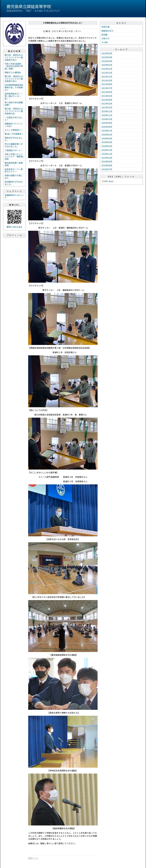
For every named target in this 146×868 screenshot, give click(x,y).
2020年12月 (107, 111)
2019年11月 (107, 154)
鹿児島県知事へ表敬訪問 (14, 164)
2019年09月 (107, 162)
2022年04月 (107, 57)
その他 (105, 42)
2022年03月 (107, 61)
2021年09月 (107, 84)
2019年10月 (107, 158)
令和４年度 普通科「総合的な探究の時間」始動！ (14, 66)
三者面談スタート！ (14, 150)
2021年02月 (107, 104)
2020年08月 (107, 127)
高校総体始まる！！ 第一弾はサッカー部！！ (15, 96)
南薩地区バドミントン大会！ (14, 125)
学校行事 (106, 27)
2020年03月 (107, 142)
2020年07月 (107, 131)
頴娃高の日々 (108, 31)
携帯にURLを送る (15, 227)
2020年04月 (107, 138)
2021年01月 (107, 107)
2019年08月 (107, 165)
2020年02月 (107, 146)
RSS (106, 181)
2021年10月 (107, 80)
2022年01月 (107, 69)
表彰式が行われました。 (14, 139)
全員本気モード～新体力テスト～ (14, 170)
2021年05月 (107, 96)
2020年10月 (107, 119)
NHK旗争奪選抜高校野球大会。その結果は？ (14, 87)
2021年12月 (107, 73)
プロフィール (14, 235)
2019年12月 (107, 150)
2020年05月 (107, 135)
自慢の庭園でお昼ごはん (14, 177)
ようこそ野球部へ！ (14, 130)
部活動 (105, 35)
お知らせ (106, 38)
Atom (111, 181)
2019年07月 (107, 169)
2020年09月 (107, 123)
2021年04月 (107, 100)
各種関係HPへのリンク (14, 196)
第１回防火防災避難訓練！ (14, 104)
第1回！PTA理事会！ (14, 134)
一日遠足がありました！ (14, 119)
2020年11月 (107, 115)
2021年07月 (107, 88)
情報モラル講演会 (13, 72)
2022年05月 (107, 53)
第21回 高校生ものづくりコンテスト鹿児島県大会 (14, 111)
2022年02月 (107, 65)
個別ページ (33, 858)
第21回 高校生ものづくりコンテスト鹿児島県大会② (14, 79)
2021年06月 (107, 92)
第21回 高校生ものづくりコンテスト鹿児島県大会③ (14, 57)
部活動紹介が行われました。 (14, 183)
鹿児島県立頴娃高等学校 (29, 6)
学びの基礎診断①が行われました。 (14, 145)
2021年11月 (107, 77)
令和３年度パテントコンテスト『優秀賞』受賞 (14, 157)
